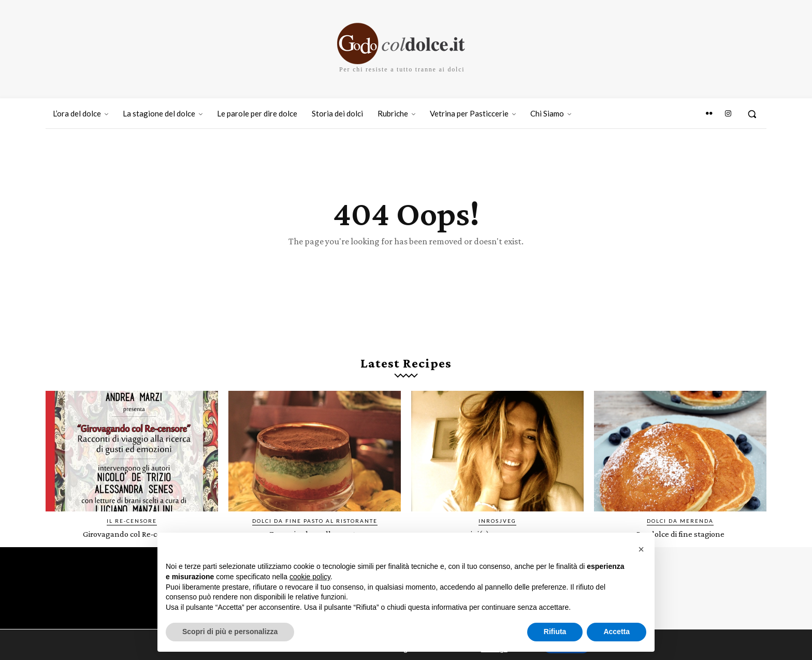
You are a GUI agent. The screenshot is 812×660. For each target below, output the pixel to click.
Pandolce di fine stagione (680, 540)
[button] (752, 114)
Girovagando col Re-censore (132, 540)
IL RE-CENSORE (132, 527)
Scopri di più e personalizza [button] (230, 632)
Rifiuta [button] (555, 632)
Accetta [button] (617, 632)
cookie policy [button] (310, 577)
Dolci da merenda (680, 527)
